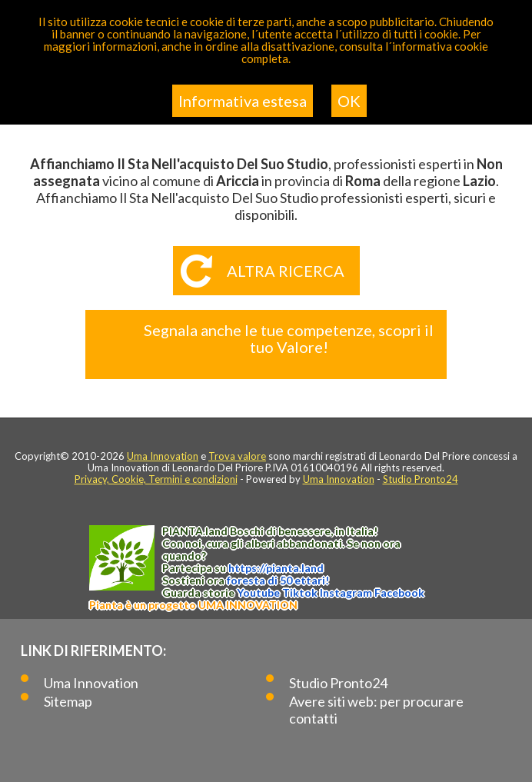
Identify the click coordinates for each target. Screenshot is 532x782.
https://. (276, 568)
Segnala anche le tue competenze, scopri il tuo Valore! (289, 338)
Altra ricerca (286, 271)
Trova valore (237, 456)
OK (349, 101)
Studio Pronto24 (421, 479)
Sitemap (68, 701)
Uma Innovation (163, 456)
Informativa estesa (243, 101)
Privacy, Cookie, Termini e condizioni (156, 479)
